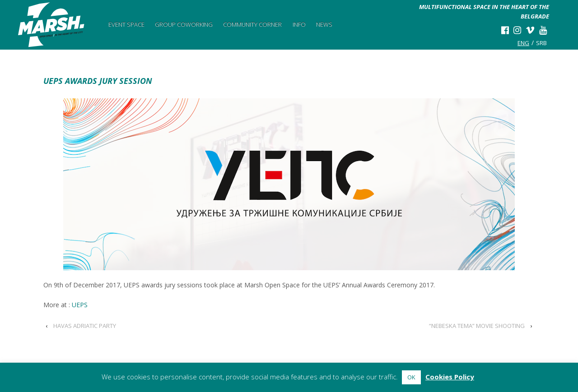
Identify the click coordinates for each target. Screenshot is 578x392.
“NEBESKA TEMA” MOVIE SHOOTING (477, 326)
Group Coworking (184, 24)
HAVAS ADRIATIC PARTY (85, 326)
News (324, 24)
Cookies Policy (450, 377)
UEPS (80, 305)
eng (523, 43)
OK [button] (411, 377)
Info (299, 24)
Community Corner (252, 24)
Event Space (126, 24)
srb (541, 43)
